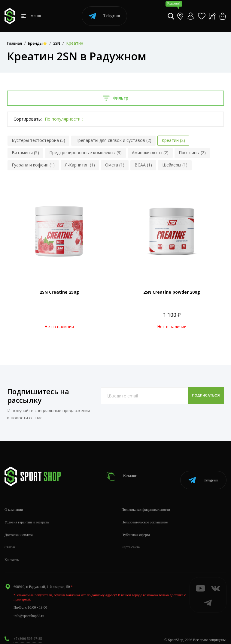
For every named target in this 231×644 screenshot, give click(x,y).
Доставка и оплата (19, 528)
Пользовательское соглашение (145, 516)
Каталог (124, 473)
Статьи (10, 541)
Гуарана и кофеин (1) (33, 165)
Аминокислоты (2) (150, 153)
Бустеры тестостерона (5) (38, 140)
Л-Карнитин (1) (80, 165)
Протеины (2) (192, 153)
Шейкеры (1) (175, 165)
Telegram (104, 16)
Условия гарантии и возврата (27, 516)
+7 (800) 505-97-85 (28, 632)
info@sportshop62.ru (29, 609)
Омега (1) (115, 165)
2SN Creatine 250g (59, 292)
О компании (14, 503)
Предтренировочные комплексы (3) (85, 153)
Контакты (12, 553)
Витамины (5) (25, 153)
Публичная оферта (136, 528)
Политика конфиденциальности (146, 503)
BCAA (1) (143, 165)
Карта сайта (131, 541)
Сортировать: (28, 119)
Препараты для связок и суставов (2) (113, 140)
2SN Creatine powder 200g (172, 292)
